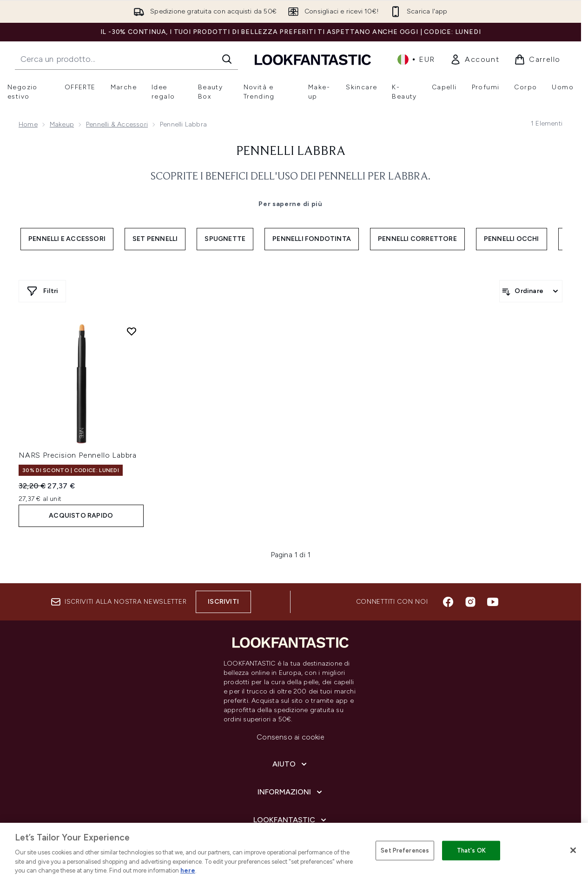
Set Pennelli (155, 239)
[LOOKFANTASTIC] (291, 820)
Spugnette (225, 239)
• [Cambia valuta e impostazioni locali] (416, 60)
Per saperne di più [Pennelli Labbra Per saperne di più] (291, 204)
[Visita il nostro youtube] (493, 602)
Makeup (62, 124)
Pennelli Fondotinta (312, 239)
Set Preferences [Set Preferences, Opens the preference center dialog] (405, 850)
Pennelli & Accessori (117, 124)
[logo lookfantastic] (313, 59)
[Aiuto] (291, 764)
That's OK (471, 850)
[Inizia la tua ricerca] (126, 59)
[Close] (573, 850)
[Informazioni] (291, 792)
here (188, 870)
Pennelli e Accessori (67, 239)
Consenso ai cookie (291, 737)
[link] (475, 60)
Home (28, 124)
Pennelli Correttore (417, 239)
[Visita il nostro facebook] (448, 602)
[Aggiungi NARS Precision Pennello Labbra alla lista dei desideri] (132, 331)
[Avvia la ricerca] (227, 59)
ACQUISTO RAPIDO (81, 516)
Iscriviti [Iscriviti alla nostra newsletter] (223, 602)
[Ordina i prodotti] (531, 291)
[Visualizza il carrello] (537, 60)
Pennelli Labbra (291, 152)
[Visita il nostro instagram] (470, 602)
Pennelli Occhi (512, 239)
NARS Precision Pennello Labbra (78, 455)
